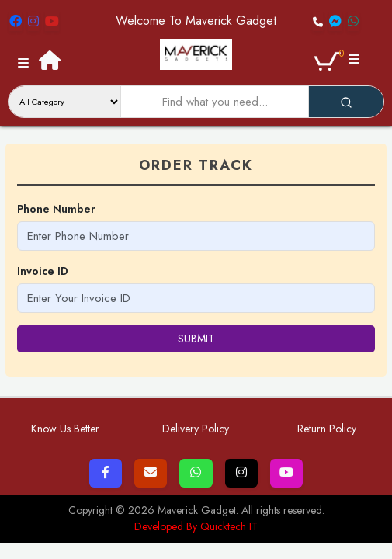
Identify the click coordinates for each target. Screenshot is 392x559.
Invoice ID (43, 271)
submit (196, 339)
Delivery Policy (196, 429)
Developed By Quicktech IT (196, 526)
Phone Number (56, 209)
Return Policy (327, 429)
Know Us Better (65, 429)
